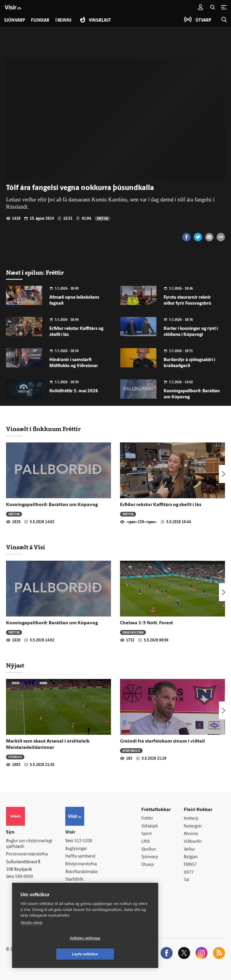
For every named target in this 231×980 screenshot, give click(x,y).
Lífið (146, 842)
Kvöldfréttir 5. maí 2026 (74, 391)
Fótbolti (15, 757)
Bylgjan (191, 857)
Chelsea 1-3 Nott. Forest (146, 623)
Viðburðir (193, 842)
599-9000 (24, 877)
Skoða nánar (32, 938)
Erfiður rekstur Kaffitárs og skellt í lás (161, 505)
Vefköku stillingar (49, 954)
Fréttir (102, 218)
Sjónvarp (150, 857)
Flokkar (40, 21)
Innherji (191, 819)
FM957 (190, 865)
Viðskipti (150, 826)
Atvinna (191, 834)
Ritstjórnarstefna (81, 864)
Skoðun (149, 850)
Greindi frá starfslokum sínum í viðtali (163, 741)
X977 (189, 873)
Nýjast (15, 665)
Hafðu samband (80, 856)
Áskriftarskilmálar (82, 872)
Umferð (73, 887)
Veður (189, 850)
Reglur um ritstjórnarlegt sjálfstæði (29, 844)
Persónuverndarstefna (27, 854)
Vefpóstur (74, 895)
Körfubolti (131, 751)
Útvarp (148, 865)
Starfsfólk (74, 880)
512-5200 (83, 841)
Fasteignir (193, 826)
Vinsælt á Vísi (26, 547)
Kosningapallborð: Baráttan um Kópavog (52, 505)
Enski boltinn (133, 632)
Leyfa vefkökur (121, 954)
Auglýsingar (76, 849)
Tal (186, 880)
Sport (146, 834)
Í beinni (63, 21)
